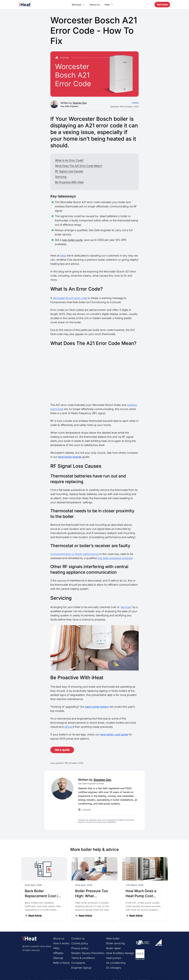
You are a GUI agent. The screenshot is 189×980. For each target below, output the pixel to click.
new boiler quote (72, 240)
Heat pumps (114, 958)
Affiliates (58, 953)
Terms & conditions (83, 958)
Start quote (162, 5)
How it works (61, 943)
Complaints (78, 963)
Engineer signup (81, 968)
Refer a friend (61, 963)
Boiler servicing (116, 943)
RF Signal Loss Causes (69, 171)
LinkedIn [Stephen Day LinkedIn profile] (85, 810)
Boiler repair (113, 948)
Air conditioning (116, 963)
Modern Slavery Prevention (88, 953)
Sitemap (58, 958)
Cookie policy (80, 943)
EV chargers (114, 968)
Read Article (33, 916)
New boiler (113, 938)
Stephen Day (80, 103)
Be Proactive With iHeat (69, 182)
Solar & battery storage (120, 953)
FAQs (56, 948)
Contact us (78, 938)
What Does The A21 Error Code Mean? (79, 166)
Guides (135, 103)
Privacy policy (80, 948)
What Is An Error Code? (69, 160)
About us (95, 5)
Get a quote (62, 750)
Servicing (61, 177)
